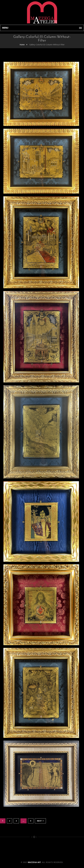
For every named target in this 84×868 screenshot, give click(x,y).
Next (40, 821)
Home (22, 45)
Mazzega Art (34, 862)
